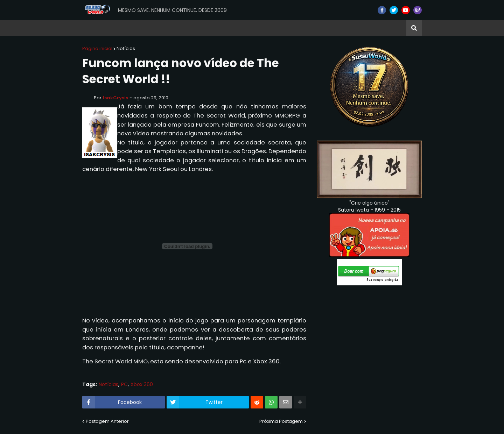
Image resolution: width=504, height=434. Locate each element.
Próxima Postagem (281, 421)
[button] (414, 28)
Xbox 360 (142, 385)
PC (124, 385)
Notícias (126, 48)
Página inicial (97, 48)
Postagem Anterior (107, 421)
